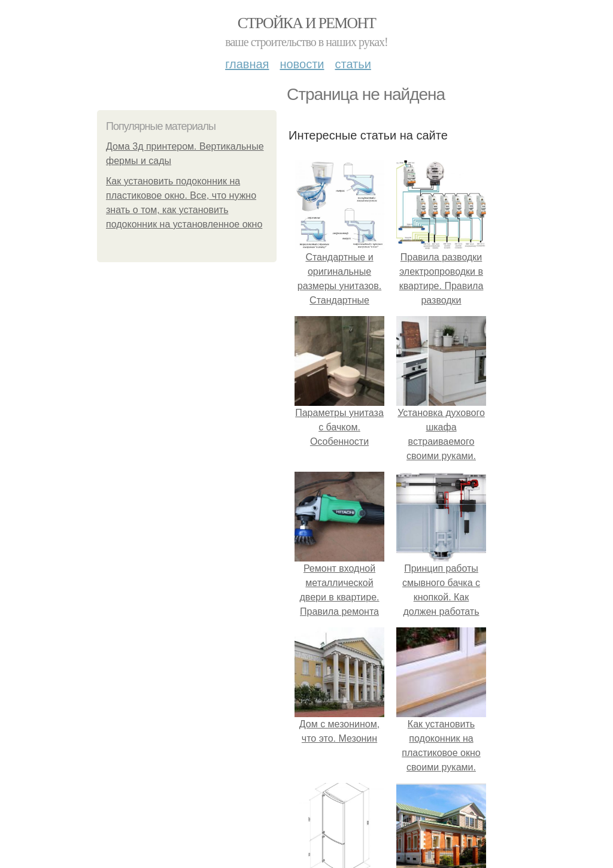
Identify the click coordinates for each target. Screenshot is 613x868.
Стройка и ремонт (307, 23)
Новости (302, 64)
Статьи (353, 64)
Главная (247, 64)
